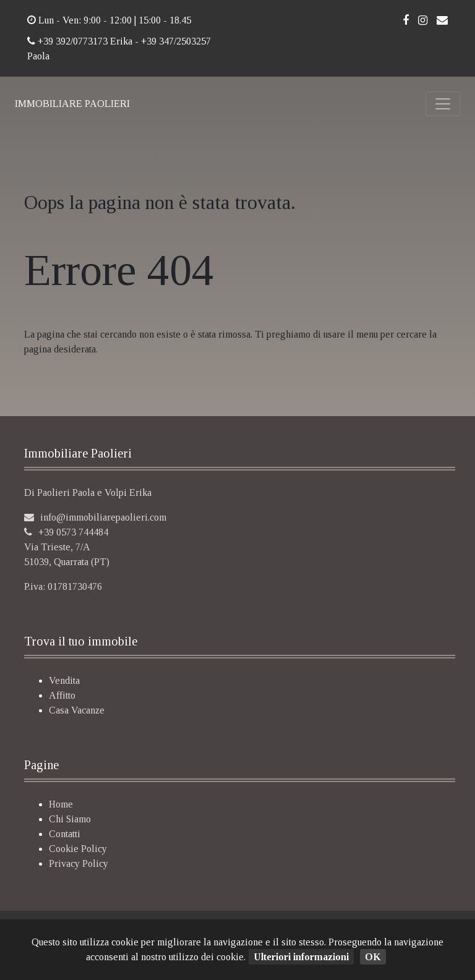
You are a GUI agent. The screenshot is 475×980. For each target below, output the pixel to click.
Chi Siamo (70, 819)
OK (373, 957)
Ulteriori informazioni (301, 957)
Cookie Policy (78, 849)
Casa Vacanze (77, 710)
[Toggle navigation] (443, 104)
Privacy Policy (79, 863)
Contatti (65, 834)
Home (61, 804)
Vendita (64, 680)
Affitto (62, 695)
